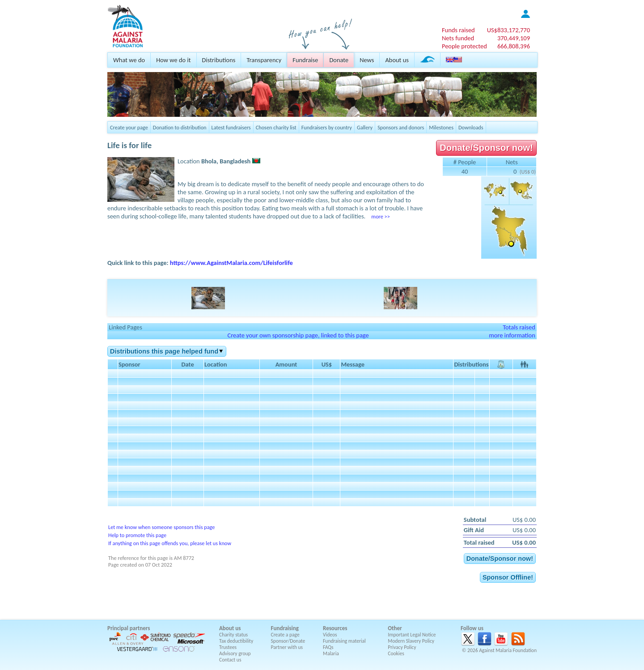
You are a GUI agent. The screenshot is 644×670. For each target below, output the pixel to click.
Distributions (219, 60)
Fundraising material (344, 641)
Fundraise (305, 60)
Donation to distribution (180, 127)
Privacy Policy (402, 647)
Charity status (233, 635)
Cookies (396, 653)
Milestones (441, 127)
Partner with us (287, 647)
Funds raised (458, 30)
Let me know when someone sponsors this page (161, 527)
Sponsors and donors (401, 127)
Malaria (331, 653)
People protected (464, 46)
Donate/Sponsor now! (486, 148)
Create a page (285, 635)
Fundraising (285, 628)
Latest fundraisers (231, 127)
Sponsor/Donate (288, 641)
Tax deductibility (236, 641)
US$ (508, 30)
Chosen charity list (276, 127)
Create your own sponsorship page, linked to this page (298, 335)
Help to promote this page (137, 535)
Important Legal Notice (412, 635)
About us (397, 60)
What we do (129, 60)
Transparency (264, 60)
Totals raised (519, 327)
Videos (330, 635)
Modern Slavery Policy (411, 641)
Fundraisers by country (327, 127)
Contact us (230, 660)
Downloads (471, 127)
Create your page (129, 127)
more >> (380, 216)
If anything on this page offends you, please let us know (170, 543)
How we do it (173, 60)
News (367, 60)
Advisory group (235, 653)
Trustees (228, 647)
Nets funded (458, 38)
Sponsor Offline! (508, 577)
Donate (339, 60)
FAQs (328, 647)
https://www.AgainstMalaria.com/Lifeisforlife (231, 263)
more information (512, 335)
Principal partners (129, 628)
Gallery (365, 127)
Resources (335, 628)
